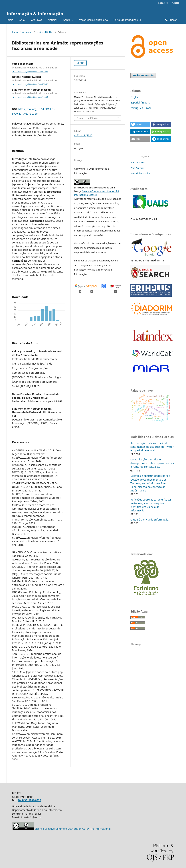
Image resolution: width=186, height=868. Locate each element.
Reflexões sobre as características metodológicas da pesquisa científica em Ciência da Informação (151, 505)
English (135, 97)
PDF (82, 63)
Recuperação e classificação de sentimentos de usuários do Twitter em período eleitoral (152, 447)
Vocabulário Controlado (93, 20)
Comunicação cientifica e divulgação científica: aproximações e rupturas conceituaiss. (152, 463)
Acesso (176, 3)
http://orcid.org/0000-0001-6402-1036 (30, 97)
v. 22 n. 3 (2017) (45, 32)
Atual (22, 20)
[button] (140, 124)
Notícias (53, 20)
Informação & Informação (35, 14)
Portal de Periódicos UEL (128, 20)
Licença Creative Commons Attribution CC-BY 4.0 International (73, 829)
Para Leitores (138, 162)
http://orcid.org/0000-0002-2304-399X (30, 71)
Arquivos (37, 20)
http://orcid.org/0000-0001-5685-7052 (30, 84)
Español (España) (141, 102)
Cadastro (163, 3)
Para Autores (137, 168)
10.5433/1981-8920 (29, 800)
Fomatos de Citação (87, 118)
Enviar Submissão (143, 75)
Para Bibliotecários (140, 173)
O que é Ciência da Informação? (150, 520)
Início (10, 20)
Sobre (67, 20)
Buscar (171, 20)
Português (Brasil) (141, 108)
